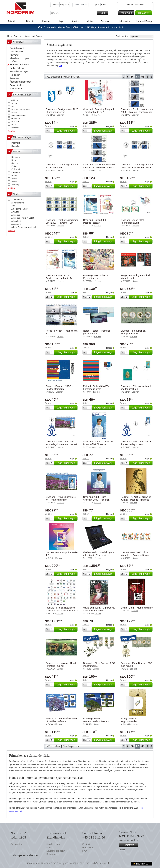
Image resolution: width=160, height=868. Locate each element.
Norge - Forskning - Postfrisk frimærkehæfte (136, 277)
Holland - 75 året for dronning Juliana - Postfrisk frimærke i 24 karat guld (136, 500)
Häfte (14, 125)
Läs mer (122, 849)
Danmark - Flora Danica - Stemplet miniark (134, 332)
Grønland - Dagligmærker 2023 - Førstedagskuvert (62, 111)
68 (143, 77)
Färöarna (16, 172)
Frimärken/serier (19, 116)
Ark (13, 106)
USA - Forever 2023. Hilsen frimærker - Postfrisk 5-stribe (135, 554)
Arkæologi (16, 221)
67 (137, 77)
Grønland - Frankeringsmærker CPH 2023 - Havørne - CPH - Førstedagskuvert (137, 167)
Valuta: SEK (80, 5)
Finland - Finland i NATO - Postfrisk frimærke (59, 388)
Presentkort (88, 848)
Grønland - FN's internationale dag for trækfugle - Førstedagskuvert (136, 389)
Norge (14, 160)
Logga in (96, 5)
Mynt (62, 21)
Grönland (16, 169)
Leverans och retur (56, 851)
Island (14, 175)
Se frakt (48, 126)
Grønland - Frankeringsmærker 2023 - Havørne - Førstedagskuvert (62, 167)
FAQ (85, 851)
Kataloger (47, 21)
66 (132, 77)
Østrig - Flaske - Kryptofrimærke (129, 720)
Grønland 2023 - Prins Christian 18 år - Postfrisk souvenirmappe (96, 500)
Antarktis (15, 212)
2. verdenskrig (18, 203)
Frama (14, 112)
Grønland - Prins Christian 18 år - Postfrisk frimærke (98, 443)
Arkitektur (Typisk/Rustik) (23, 218)
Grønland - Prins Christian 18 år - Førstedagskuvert (136, 443)
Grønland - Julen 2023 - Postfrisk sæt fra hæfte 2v (59, 277)
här (61, 66)
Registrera (130, 845)
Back (128, 77)
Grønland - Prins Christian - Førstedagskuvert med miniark (61, 443)
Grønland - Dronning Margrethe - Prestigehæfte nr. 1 (99, 111)
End (151, 77)
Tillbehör (30, 21)
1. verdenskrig (18, 200)
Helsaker (15, 122)
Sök (104, 13)
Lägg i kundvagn (67, 131)
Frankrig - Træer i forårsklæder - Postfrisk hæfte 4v (62, 720)
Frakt (49, 848)
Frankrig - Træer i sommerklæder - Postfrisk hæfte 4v (96, 721)
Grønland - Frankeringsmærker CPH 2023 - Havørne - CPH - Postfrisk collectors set (62, 223)
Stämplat (15, 146)
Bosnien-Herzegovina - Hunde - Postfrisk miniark (61, 664)
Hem (9, 36)
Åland (14, 178)
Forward (147, 77)
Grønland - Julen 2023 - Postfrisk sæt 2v (95, 221)
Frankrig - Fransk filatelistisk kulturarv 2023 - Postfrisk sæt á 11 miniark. (62, 610)
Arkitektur (16, 215)
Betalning (51, 854)
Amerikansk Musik (20, 209)
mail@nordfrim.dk (100, 863)
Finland (15, 166)
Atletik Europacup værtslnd (24, 227)
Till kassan (144, 13)
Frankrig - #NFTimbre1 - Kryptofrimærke (96, 277)
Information (125, 21)
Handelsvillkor (53, 844)
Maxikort (15, 128)
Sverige (15, 163)
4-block (15, 100)
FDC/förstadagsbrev (20, 109)
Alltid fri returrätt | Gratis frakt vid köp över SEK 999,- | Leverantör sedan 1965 (80, 27)
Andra (14, 103)
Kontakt (105, 5)
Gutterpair (16, 119)
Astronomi (16, 224)
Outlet (90, 21)
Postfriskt (16, 143)
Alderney (15, 185)
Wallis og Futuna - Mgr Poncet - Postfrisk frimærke (99, 609)
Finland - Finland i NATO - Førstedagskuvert (97, 388)
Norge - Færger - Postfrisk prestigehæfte (97, 332)
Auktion (76, 21)
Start (124, 77)
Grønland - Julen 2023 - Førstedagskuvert (133, 221)
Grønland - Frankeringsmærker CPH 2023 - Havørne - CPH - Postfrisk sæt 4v (99, 167)
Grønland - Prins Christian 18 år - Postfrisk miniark (61, 498)
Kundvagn (127, 13)
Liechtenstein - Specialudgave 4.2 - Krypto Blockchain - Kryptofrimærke (99, 555)
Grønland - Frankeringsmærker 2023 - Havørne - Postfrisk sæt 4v (137, 112)
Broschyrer (106, 21)
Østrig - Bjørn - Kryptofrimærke (137, 608)
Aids (13, 206)
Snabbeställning (144, 21)
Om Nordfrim (17, 844)
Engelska (64, 5)
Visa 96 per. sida (71, 77)
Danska (55, 5)
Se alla (11, 131)
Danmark (16, 157)
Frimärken (13, 21)
